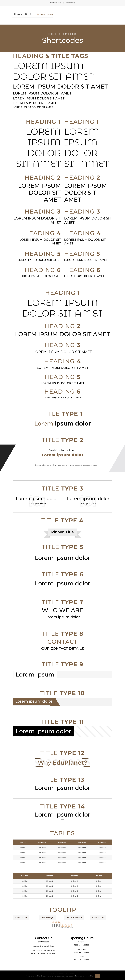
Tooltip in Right (48, 918)
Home (52, 34)
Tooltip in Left (98, 918)
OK (98, 976)
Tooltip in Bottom (74, 918)
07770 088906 (85, 14)
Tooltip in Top (21, 918)
